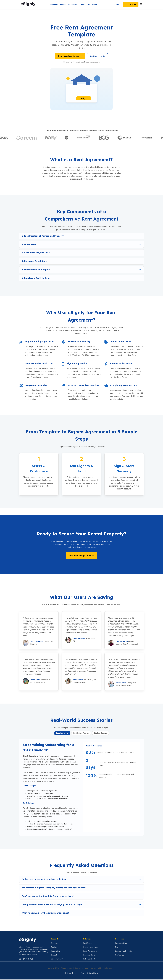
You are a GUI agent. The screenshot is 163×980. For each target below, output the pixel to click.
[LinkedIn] (20, 959)
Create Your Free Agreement (70, 56)
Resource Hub (121, 944)
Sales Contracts (89, 959)
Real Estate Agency (81, 734)
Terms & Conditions (90, 973)
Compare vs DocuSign (124, 952)
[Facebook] (28, 959)
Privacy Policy (71, 973)
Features (55, 944)
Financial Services (90, 956)
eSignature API (57, 959)
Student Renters (101, 734)
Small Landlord (62, 734)
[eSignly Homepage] (28, 5)
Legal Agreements (90, 952)
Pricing (62, 5)
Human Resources (91, 948)
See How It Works (98, 57)
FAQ (117, 948)
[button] (81, 237)
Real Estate (88, 944)
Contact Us (120, 956)
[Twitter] (24, 959)
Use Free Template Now (81, 556)
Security (54, 956)
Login (94, 5)
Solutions (53, 5)
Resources (85, 5)
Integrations (73, 5)
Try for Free (130, 5)
